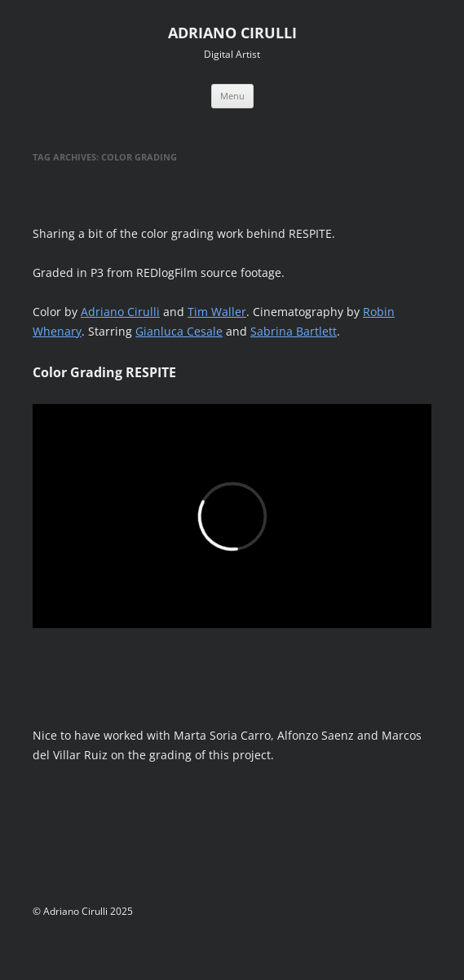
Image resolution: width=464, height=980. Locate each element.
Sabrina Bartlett (294, 331)
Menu (232, 96)
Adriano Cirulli (120, 312)
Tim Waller (217, 312)
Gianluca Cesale (179, 331)
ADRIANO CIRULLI (232, 33)
